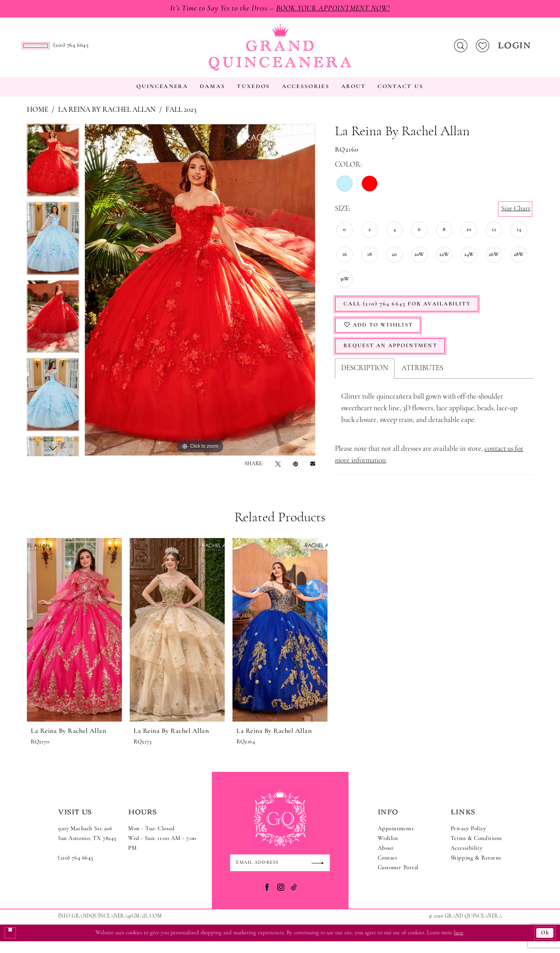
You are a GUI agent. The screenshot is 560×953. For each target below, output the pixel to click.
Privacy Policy (468, 839)
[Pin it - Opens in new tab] (296, 471)
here (459, 944)
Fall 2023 (181, 117)
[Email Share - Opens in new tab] (313, 471)
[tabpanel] (53, 170)
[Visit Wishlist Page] (483, 49)
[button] (515, 49)
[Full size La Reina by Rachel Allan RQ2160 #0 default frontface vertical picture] (200, 297)
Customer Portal (398, 878)
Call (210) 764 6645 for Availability (411, 312)
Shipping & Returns (476, 869)
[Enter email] (280, 874)
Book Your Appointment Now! (336, 9)
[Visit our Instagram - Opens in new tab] (281, 898)
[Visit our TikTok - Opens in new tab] (294, 898)
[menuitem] (82, 49)
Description (365, 379)
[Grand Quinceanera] (280, 51)
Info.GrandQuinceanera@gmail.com (110, 927)
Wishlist (388, 849)
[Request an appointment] (82, 49)
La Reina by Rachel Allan (107, 117)
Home (38, 117)
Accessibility (467, 859)
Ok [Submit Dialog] (545, 944)
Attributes (422, 379)
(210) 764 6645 (76, 869)
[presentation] (74, 640)
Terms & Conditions (476, 849)
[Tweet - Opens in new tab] (278, 471)
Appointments (396, 839)
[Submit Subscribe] (320, 874)
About (386, 859)
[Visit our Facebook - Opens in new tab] (267, 898)
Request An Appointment (393, 356)
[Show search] (461, 49)
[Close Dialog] (11, 944)
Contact (388, 869)
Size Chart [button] (515, 216)
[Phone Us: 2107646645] (163, 49)
